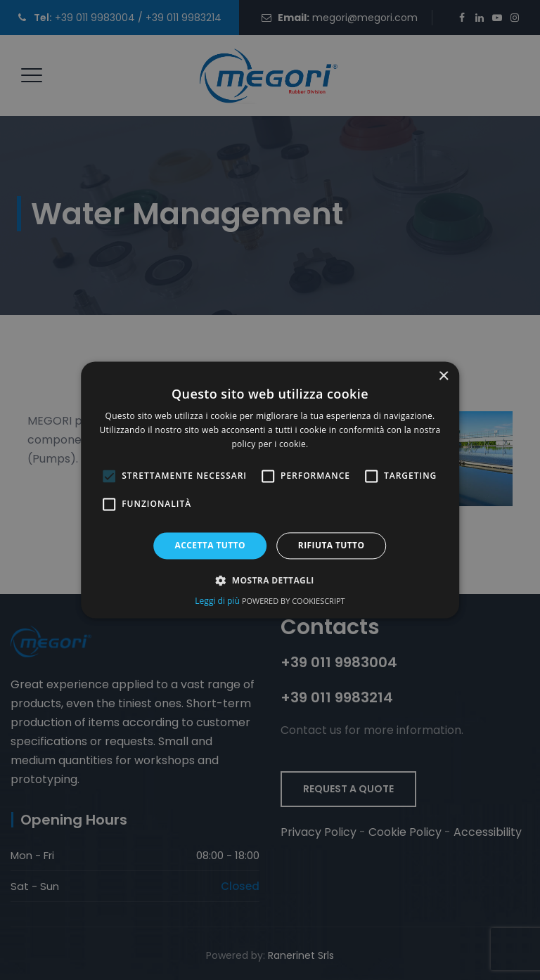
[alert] (270, 490)
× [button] (443, 376)
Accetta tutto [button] (210, 545)
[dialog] (270, 490)
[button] (270, 581)
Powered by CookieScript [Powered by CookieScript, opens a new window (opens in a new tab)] (294, 601)
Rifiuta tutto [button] (332, 545)
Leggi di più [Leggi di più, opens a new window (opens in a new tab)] (218, 601)
